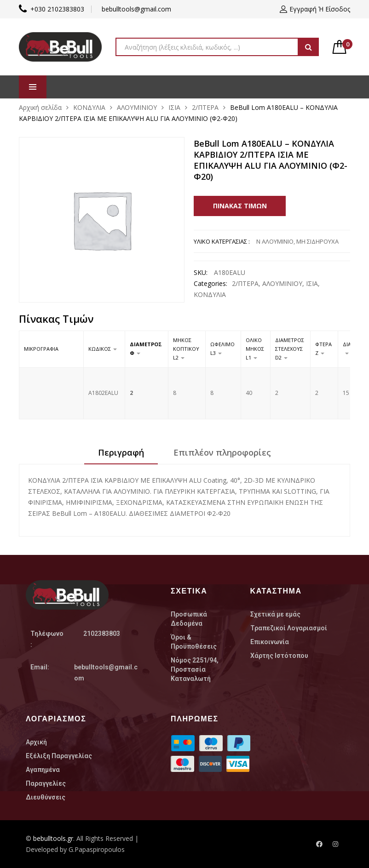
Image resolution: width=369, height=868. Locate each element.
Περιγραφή (121, 452)
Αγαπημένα (43, 770)
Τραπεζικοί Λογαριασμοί (289, 628)
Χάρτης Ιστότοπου (279, 656)
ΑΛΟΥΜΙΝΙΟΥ (137, 107)
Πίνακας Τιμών (240, 206)
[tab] (121, 456)
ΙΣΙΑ (174, 107)
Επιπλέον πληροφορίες (222, 452)
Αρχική (36, 742)
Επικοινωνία (270, 642)
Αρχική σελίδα (40, 107)
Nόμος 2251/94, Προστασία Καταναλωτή (195, 669)
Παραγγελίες (46, 783)
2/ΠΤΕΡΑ (205, 107)
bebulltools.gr (53, 838)
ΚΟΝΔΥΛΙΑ (89, 107)
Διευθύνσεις (46, 797)
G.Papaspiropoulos (97, 849)
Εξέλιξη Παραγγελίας (59, 756)
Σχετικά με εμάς (275, 614)
